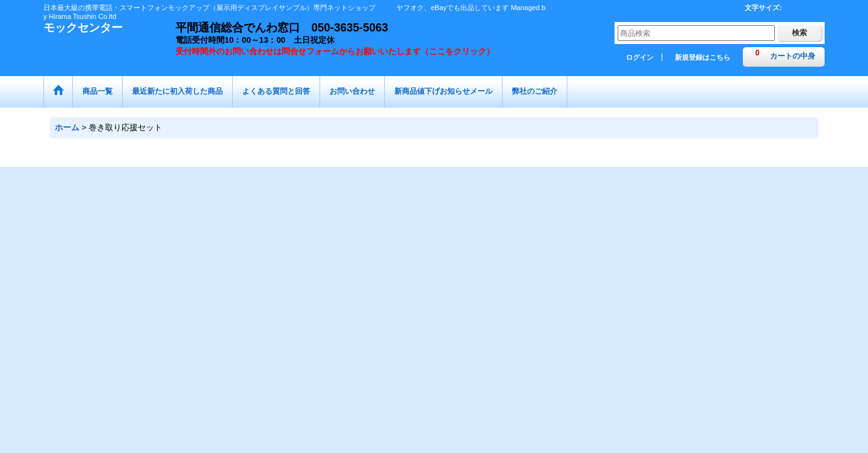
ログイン (640, 57)
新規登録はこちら (703, 57)
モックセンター (83, 28)
